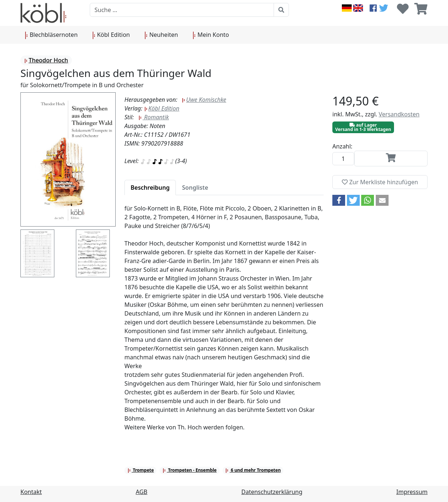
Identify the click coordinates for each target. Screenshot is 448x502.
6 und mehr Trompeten (253, 470)
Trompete (141, 470)
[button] (339, 200)
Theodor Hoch (46, 60)
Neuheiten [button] (161, 35)
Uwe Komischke (204, 100)
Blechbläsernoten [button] (51, 35)
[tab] (150, 188)
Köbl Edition (162, 108)
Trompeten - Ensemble (190, 470)
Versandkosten (399, 114)
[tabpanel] (224, 322)
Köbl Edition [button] (111, 35)
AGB (142, 492)
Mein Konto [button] (211, 35)
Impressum (412, 492)
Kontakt (31, 492)
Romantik (154, 117)
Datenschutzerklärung (272, 492)
